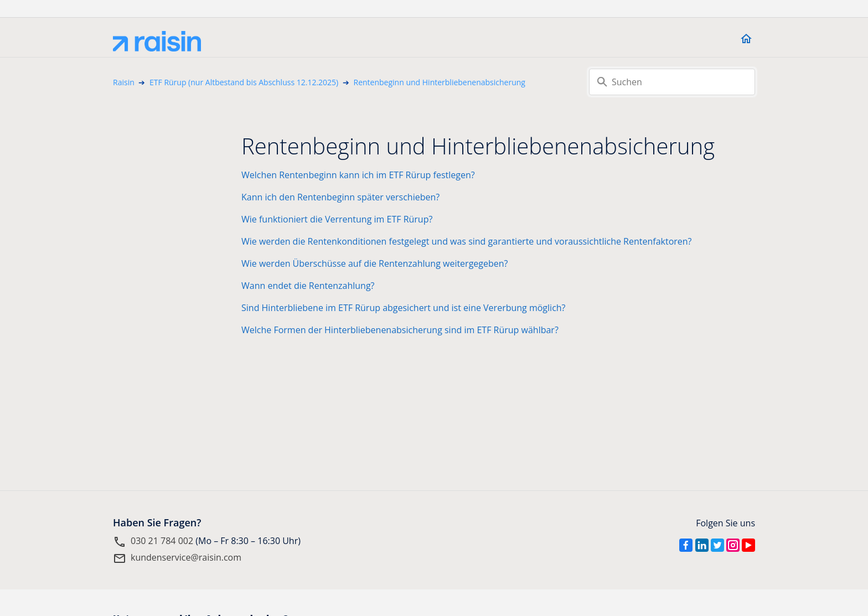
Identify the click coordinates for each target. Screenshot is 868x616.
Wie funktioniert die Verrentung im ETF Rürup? (337, 219)
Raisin (124, 82)
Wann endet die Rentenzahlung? (308, 286)
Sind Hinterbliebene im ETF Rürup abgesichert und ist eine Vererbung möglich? (404, 308)
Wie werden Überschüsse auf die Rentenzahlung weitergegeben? (374, 263)
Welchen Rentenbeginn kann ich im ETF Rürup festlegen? (358, 175)
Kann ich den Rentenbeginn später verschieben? (340, 197)
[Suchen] (672, 82)
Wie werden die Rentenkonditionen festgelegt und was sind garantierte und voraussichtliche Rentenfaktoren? (467, 241)
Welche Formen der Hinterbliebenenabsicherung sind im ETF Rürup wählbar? (400, 330)
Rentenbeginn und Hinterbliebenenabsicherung (440, 82)
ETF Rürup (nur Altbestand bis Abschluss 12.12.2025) (244, 82)
